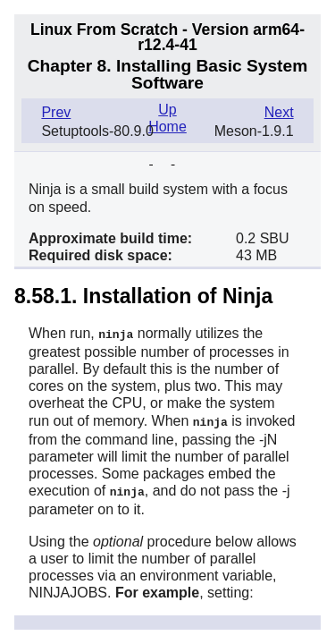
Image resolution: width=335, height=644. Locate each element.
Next (279, 112)
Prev (56, 112)
